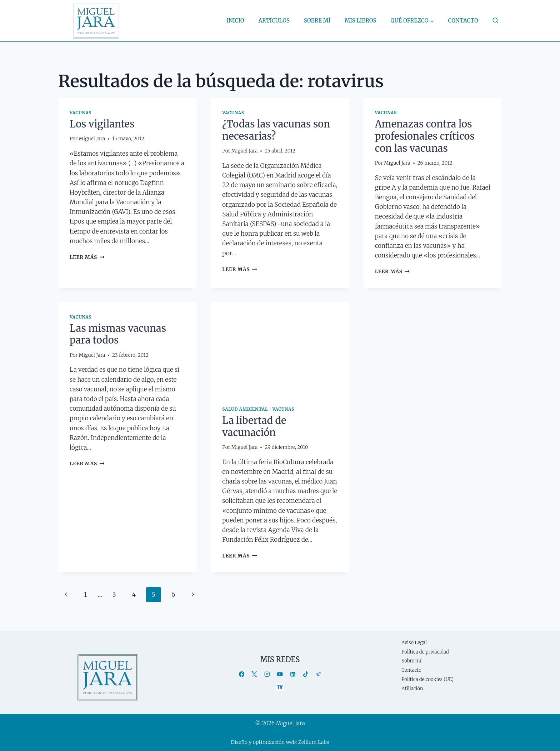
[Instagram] (267, 674)
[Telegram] (318, 674)
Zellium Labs (314, 742)
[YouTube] (280, 674)
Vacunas (81, 113)
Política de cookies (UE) (427, 679)
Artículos (274, 21)
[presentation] (280, 348)
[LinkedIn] (293, 674)
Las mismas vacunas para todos (118, 334)
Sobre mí (317, 21)
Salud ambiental (245, 409)
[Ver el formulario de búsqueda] (495, 21)
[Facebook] (242, 674)
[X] (254, 674)
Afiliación (412, 689)
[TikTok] (306, 674)
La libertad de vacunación (254, 426)
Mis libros (360, 21)
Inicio (236, 21)
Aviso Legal (414, 643)
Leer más (87, 257)
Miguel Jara (92, 139)
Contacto (463, 21)
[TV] (280, 687)
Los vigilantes (102, 124)
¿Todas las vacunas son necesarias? (276, 130)
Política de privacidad (425, 652)
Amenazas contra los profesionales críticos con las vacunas (425, 136)
